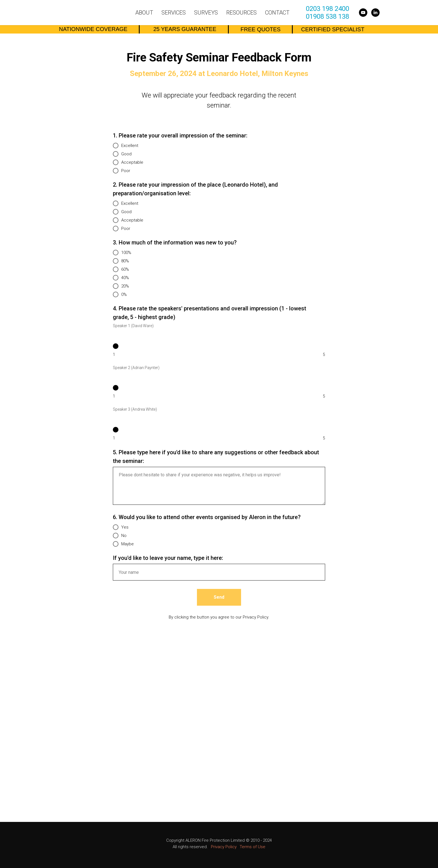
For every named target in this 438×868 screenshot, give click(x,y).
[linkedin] (375, 13)
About (144, 13)
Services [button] (174, 13)
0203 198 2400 (328, 9)
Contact (277, 13)
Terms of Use (253, 847)
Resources (241, 13)
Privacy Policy (224, 847)
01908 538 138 (328, 16)
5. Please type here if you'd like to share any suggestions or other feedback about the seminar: (216, 457)
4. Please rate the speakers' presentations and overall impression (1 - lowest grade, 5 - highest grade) (210, 313)
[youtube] (363, 13)
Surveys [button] (206, 13)
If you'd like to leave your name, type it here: (168, 558)
